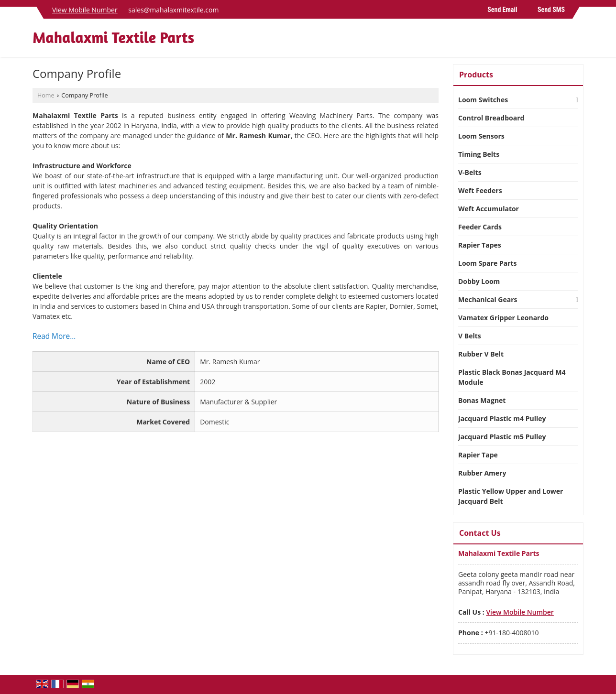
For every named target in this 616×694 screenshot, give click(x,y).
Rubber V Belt (481, 354)
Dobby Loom (479, 281)
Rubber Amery (482, 473)
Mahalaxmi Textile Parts (113, 38)
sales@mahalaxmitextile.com (173, 10)
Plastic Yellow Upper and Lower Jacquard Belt (511, 496)
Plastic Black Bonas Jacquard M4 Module (512, 377)
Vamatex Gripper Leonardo (503, 318)
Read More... (54, 336)
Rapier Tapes (480, 245)
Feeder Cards (480, 227)
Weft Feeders (480, 190)
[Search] (577, 40)
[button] (85, 10)
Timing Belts (479, 154)
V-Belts (470, 172)
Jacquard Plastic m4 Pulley (502, 418)
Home (46, 95)
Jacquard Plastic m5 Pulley (502, 437)
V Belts (470, 336)
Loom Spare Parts (488, 263)
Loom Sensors (481, 136)
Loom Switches (483, 100)
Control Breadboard (491, 118)
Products (476, 75)
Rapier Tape (478, 455)
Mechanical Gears (488, 299)
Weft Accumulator (489, 209)
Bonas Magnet (482, 400)
